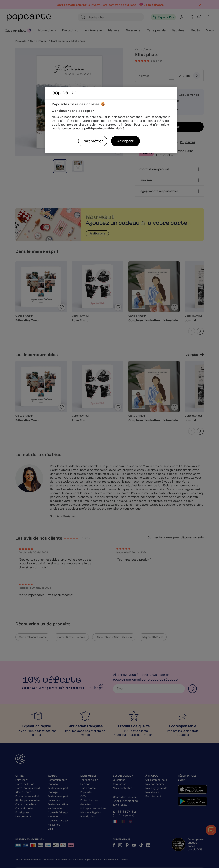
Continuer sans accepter (73, 111)
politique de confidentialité (104, 128)
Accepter (125, 141)
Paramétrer (93, 141)
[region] (111, 120)
